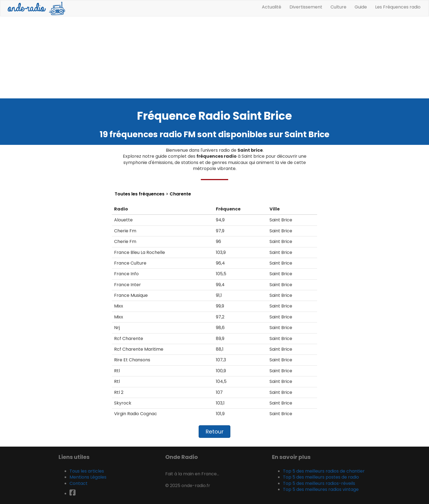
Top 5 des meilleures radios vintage (321, 489)
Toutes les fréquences (140, 194)
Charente (180, 194)
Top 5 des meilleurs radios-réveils (319, 483)
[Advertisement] (215, 57)
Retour (215, 432)
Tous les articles (87, 471)
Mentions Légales (88, 477)
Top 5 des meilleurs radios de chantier (324, 471)
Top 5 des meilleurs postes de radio (321, 477)
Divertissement (306, 7)
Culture (338, 7)
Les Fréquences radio (398, 7)
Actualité (272, 7)
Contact (79, 483)
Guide (361, 7)
